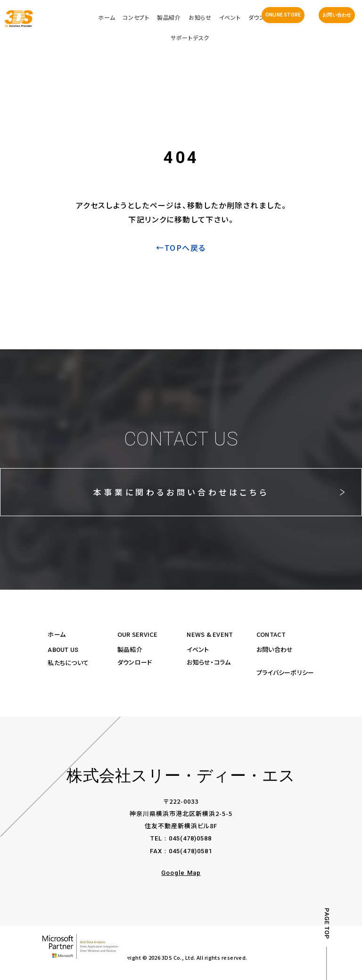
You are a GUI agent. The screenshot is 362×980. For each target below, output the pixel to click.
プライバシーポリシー (285, 672)
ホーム (57, 634)
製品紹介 (130, 649)
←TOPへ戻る (181, 248)
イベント (198, 649)
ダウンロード (135, 662)
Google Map (181, 873)
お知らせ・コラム (209, 662)
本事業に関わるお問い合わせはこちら (181, 492)
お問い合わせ (337, 15)
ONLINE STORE (283, 15)
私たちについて (68, 663)
